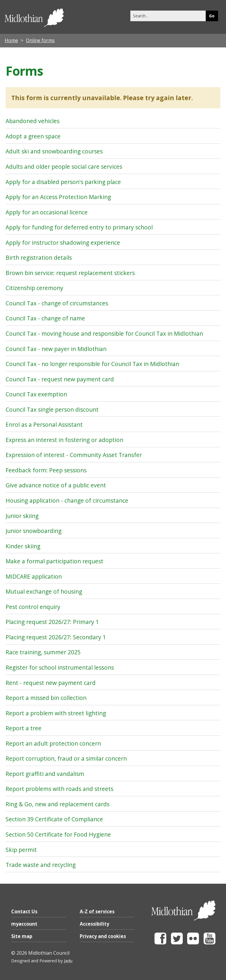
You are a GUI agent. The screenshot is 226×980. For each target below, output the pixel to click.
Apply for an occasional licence (47, 212)
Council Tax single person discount (52, 409)
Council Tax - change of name (45, 318)
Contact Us (24, 911)
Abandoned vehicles (33, 121)
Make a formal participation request (54, 561)
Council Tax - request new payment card (60, 379)
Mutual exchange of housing (44, 591)
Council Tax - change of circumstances (57, 303)
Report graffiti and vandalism (45, 774)
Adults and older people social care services (64, 167)
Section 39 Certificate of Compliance (54, 819)
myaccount (24, 924)
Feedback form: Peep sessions (46, 470)
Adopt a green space (33, 136)
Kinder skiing (23, 546)
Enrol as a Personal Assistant (44, 424)
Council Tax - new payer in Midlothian (56, 349)
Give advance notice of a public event (56, 485)
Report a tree (24, 728)
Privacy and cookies (103, 936)
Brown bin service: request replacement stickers (70, 273)
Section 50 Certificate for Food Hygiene (58, 834)
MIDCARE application (34, 576)
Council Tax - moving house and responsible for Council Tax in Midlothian (104, 333)
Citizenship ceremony (34, 288)
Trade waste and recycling (41, 865)
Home (11, 40)
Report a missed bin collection (46, 698)
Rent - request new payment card (51, 683)
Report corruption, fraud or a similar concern (66, 758)
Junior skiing (22, 516)
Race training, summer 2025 (43, 652)
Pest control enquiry (33, 607)
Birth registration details (39, 258)
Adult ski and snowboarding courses (54, 151)
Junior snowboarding (34, 531)
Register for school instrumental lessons (60, 667)
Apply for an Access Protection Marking (58, 197)
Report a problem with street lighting (56, 713)
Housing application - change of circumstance (67, 500)
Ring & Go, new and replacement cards (58, 804)
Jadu (68, 961)
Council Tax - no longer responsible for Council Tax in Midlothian (92, 364)
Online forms (40, 40)
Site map (22, 936)
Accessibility (94, 924)
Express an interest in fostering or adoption (64, 440)
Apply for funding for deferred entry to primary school (79, 227)
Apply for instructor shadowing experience (63, 242)
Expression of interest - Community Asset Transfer (74, 455)
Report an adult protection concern (53, 743)
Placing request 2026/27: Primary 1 (52, 622)
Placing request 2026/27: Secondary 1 (56, 637)
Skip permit (21, 850)
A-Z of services (97, 911)
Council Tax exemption (36, 394)
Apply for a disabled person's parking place (63, 182)
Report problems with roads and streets (59, 789)
